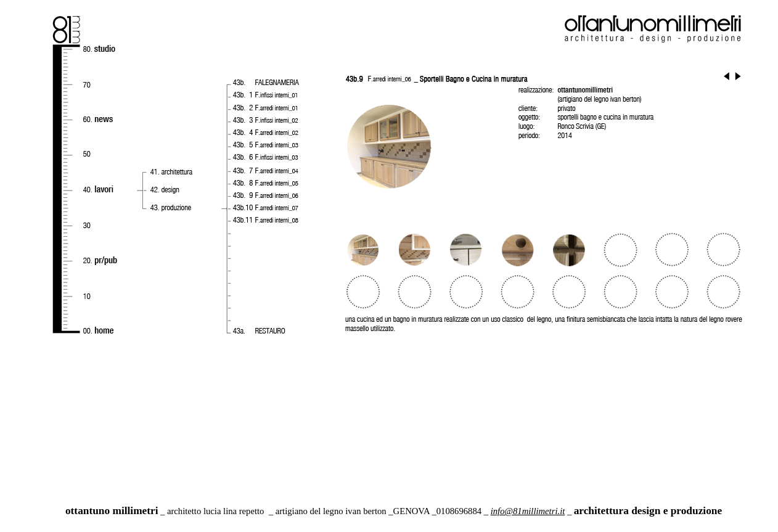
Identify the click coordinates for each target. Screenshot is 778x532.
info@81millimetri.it (528, 511)
